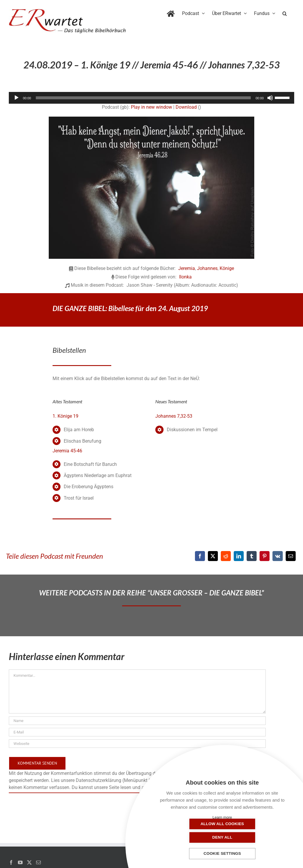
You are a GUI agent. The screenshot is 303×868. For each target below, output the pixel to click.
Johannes (207, 268)
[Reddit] (226, 556)
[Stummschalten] (270, 98)
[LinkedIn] (239, 556)
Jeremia (187, 268)
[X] (213, 556)
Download (186, 107)
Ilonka (185, 277)
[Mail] (38, 862)
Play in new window (151, 107)
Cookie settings (222, 854)
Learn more (222, 817)
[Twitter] (29, 862)
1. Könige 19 (65, 416)
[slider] (143, 98)
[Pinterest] (265, 556)
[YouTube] (20, 862)
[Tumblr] (252, 556)
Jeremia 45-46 (67, 451)
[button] (285, 12)
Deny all (252, 837)
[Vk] (278, 556)
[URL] (137, 744)
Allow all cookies (193, 837)
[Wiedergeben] (16, 98)
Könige (227, 268)
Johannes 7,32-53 (174, 416)
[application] (151, 98)
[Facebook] (200, 556)
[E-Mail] (291, 556)
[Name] (137, 721)
